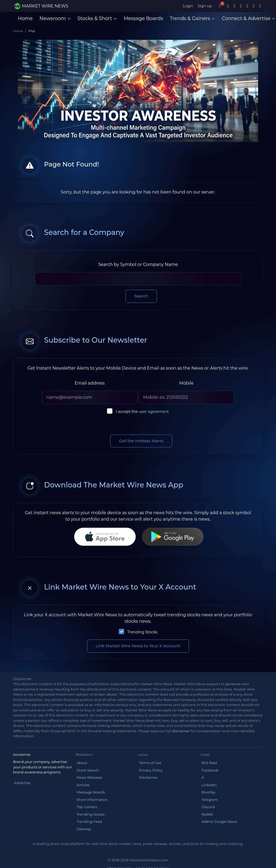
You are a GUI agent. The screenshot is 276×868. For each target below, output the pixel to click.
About (82, 763)
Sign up (205, 6)
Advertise (22, 783)
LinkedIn (209, 785)
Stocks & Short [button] (97, 18)
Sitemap (84, 829)
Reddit (207, 814)
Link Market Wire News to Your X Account (138, 646)
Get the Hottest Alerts (141, 441)
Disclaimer (148, 777)
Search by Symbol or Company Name (138, 264)
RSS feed (209, 763)
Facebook (210, 770)
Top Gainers (87, 807)
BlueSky (208, 792)
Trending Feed (89, 821)
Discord (208, 807)
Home (25, 18)
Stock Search (88, 770)
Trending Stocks (142, 632)
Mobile (186, 383)
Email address (90, 383)
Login (188, 6)
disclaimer (181, 731)
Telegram (210, 800)
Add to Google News (219, 821)
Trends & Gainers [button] (192, 18)
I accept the (142, 412)
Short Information (92, 800)
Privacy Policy (151, 770)
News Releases (89, 777)
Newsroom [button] (55, 18)
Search (141, 296)
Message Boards (143, 18)
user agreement (154, 412)
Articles (83, 785)
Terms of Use (150, 763)
